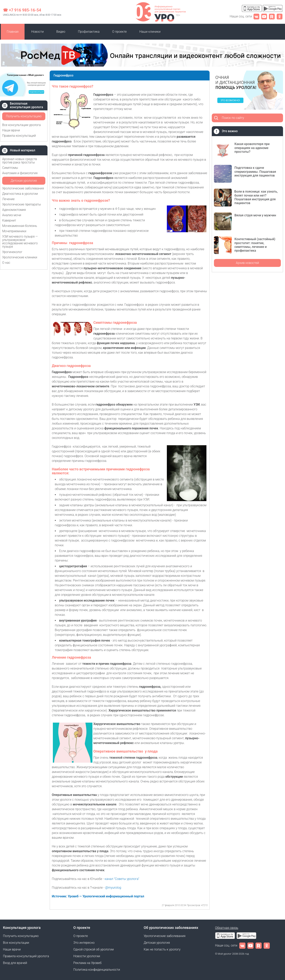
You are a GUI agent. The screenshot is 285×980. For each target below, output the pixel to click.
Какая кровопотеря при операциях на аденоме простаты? (252, 148)
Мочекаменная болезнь (20, 226)
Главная (13, 32)
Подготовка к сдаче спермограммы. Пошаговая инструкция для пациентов (255, 171)
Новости (38, 32)
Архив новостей (247, 263)
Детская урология (24, 181)
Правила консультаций (19, 136)
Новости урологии (87, 956)
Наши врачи (11, 130)
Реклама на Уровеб (88, 963)
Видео (61, 32)
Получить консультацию (24, 116)
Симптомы (10, 168)
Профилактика (89, 32)
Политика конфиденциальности (97, 970)
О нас (6, 263)
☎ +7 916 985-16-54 (22, 10)
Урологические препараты (22, 204)
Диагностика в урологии (20, 194)
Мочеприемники (14, 231)
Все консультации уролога (21, 125)
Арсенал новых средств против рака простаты (20, 161)
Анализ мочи (12, 215)
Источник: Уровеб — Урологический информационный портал (98, 896)
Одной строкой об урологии (94, 949)
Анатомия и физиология (20, 173)
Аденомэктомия (14, 210)
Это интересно (84, 943)
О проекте (119, 32)
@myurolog (114, 888)
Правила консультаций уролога (26, 956)
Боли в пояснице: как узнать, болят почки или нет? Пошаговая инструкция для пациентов (256, 197)
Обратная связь (227, 928)
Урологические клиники (20, 257)
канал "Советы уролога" (122, 879)
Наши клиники (150, 32)
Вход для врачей (15, 963)
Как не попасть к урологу (162, 949)
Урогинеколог (12, 252)
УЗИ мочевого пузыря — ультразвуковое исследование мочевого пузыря (20, 242)
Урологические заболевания (23, 188)
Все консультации (16, 943)
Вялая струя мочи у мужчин (255, 215)
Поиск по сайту (233, 118)
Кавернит (9, 220)
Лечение (8, 199)
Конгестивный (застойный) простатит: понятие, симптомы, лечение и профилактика (255, 245)
